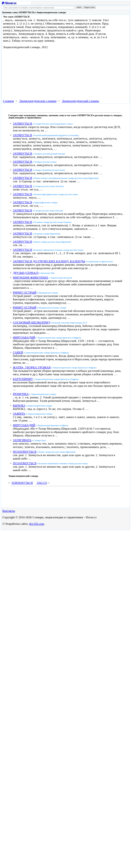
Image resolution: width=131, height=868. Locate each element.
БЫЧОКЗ (19, 405)
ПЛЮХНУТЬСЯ (22, 483)
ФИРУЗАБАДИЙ (24, 337)
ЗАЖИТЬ (19, 414)
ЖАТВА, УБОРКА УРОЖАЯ (32, 367)
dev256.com (37, 524)
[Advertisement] (48, 74)
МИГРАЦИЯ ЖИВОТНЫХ (31, 277)
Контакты (9, 511)
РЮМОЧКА (21, 394)
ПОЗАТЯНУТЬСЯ (25, 452)
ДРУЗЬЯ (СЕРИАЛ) (26, 273)
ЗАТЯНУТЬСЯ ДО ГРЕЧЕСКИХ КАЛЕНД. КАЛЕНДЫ (49, 261)
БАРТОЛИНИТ (23, 379)
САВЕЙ (18, 352)
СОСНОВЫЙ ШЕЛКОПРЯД (32, 322)
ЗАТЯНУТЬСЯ (22, 124)
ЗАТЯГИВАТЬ (22, 440)
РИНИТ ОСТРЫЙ (25, 292)
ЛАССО (42, 483)
